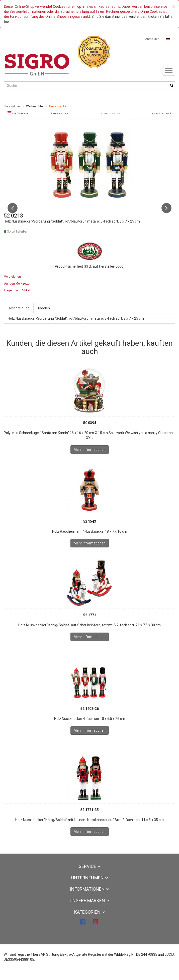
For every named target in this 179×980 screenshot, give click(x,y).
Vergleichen (12, 287)
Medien (44, 319)
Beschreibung (19, 319)
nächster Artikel (161, 114)
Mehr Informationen (90, 460)
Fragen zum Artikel (17, 301)
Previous (13, 213)
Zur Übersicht (20, 114)
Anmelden (152, 39)
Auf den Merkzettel (17, 294)
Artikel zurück (60, 114)
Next (166, 213)
